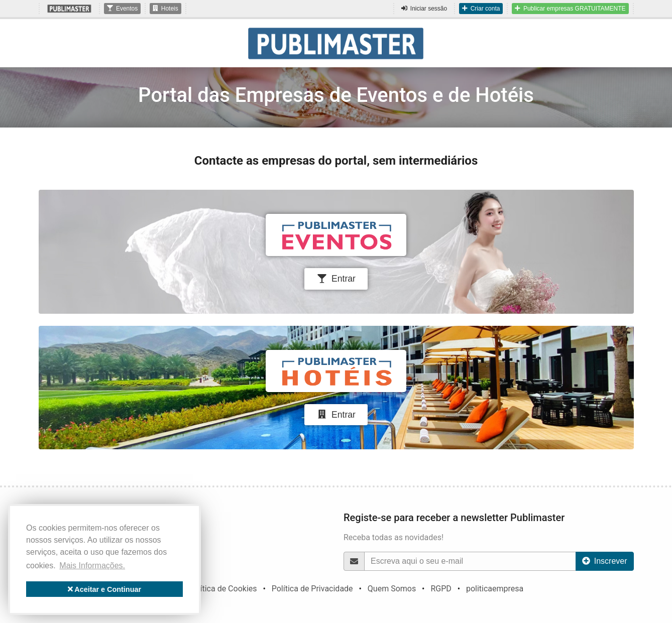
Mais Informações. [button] (92, 566)
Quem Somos (392, 589)
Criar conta (481, 9)
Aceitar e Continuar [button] (104, 589)
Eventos (122, 9)
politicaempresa (495, 589)
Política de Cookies (222, 589)
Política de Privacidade (312, 589)
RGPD (441, 589)
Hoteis (165, 9)
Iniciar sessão (424, 9)
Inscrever (605, 561)
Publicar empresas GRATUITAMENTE (570, 9)
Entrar (336, 279)
